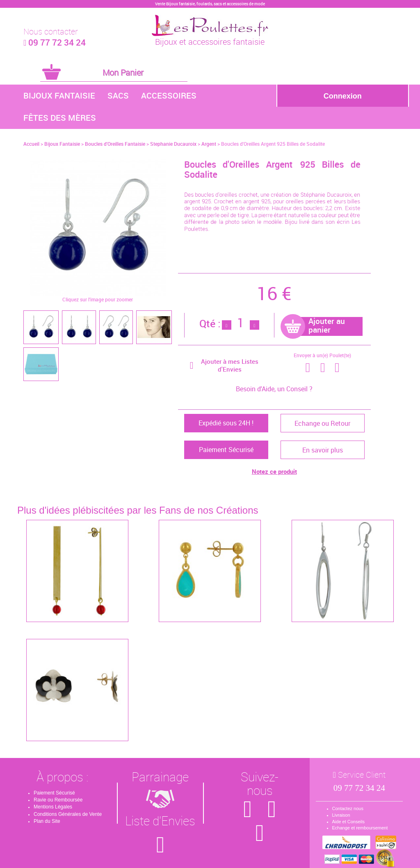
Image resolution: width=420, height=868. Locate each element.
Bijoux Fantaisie (59, 95)
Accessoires (169, 95)
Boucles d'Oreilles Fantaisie (115, 144)
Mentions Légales (53, 807)
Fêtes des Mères (60, 118)
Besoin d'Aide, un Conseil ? (274, 389)
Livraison (341, 815)
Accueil (31, 144)
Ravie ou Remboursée (58, 800)
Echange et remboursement (360, 828)
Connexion (343, 96)
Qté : (210, 323)
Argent (209, 144)
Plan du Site (47, 821)
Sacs (118, 95)
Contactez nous (348, 808)
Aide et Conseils (349, 822)
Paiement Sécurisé (54, 793)
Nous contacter (51, 31)
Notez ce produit (274, 471)
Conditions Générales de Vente (68, 814)
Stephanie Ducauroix (173, 144)
